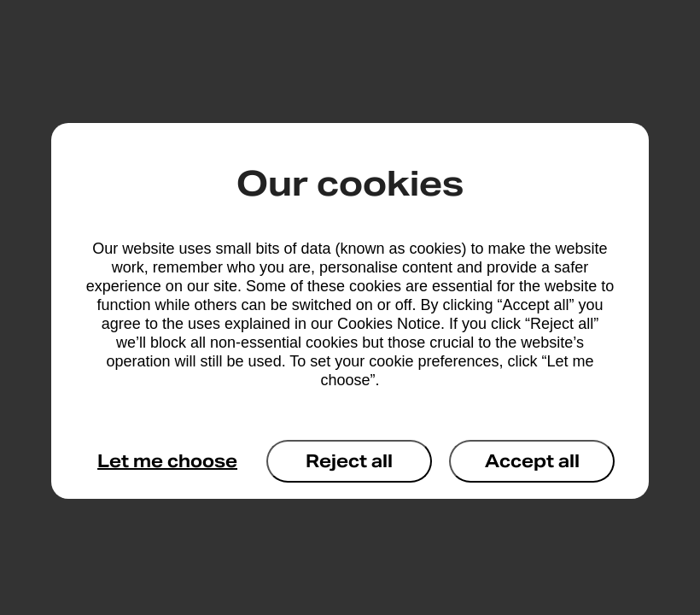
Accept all (532, 461)
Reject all (349, 461)
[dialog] (350, 311)
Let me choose (167, 461)
